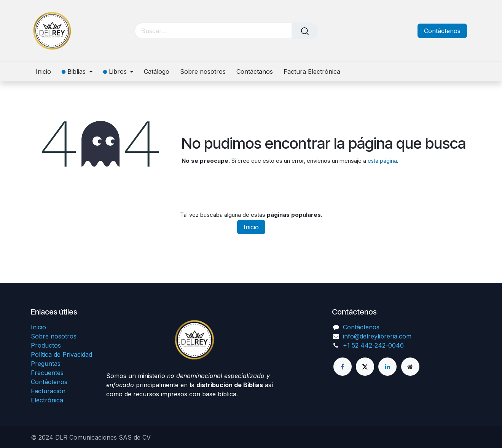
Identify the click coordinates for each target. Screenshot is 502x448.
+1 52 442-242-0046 (373, 345)
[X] (365, 367)
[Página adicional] (410, 367)
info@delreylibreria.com (377, 336)
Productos (46, 345)
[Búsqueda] (305, 31)
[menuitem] (46, 72)
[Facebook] (343, 367)
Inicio (251, 227)
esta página (382, 161)
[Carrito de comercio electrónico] (376, 31)
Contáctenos (442, 31)
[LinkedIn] (387, 367)
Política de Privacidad (61, 354)
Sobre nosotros (54, 336)
